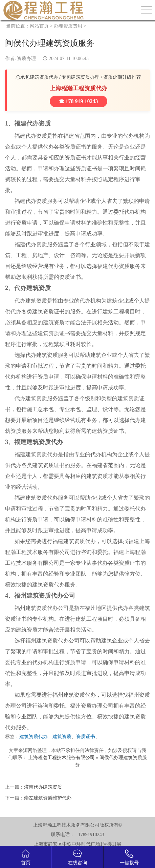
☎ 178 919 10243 (79, 101)
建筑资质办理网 (44, 10)
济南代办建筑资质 (43, 787)
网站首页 (39, 26)
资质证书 (86, 737)
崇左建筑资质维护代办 (48, 798)
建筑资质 (62, 737)
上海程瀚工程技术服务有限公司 (62, 758)
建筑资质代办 (34, 737)
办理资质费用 (68, 26)
